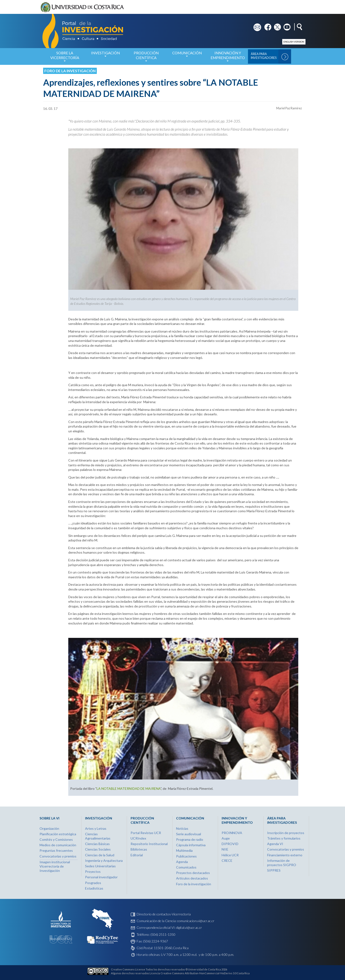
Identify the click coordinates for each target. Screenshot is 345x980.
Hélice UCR (230, 855)
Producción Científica (146, 58)
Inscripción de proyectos (286, 833)
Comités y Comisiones (56, 839)
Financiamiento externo (285, 855)
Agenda (182, 862)
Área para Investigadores (264, 56)
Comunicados (186, 867)
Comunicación (187, 55)
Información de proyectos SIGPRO (282, 863)
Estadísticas (94, 888)
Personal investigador (101, 877)
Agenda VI (275, 844)
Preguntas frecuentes (56, 850)
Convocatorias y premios (58, 856)
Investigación (105, 55)
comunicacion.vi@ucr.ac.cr (196, 921)
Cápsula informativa (191, 845)
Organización (49, 828)
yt (285, 25)
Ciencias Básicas (97, 844)
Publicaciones (186, 856)
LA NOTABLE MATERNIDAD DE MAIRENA (129, 788)
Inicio (40, 56)
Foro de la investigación (70, 71)
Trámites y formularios (284, 838)
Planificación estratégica (58, 834)
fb (266, 25)
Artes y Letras (96, 828)
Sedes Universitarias (100, 866)
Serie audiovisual (189, 834)
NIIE (225, 849)
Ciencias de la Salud (100, 855)
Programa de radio (190, 839)
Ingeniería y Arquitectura (104, 860)
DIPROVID (230, 844)
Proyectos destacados (193, 873)
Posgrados (93, 883)
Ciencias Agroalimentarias (98, 836)
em (256, 25)
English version (294, 42)
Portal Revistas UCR (146, 833)
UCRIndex (138, 838)
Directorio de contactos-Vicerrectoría (164, 914)
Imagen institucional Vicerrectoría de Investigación (55, 866)
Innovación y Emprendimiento (228, 58)
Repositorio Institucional (149, 844)
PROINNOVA (232, 833)
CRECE (227, 860)
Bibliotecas (139, 849)
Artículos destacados (192, 878)
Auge (226, 838)
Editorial (137, 855)
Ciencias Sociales (98, 849)
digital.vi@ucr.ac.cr (189, 927)
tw (276, 25)
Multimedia (184, 850)
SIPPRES (274, 870)
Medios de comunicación (58, 845)
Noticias (182, 828)
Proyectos (93, 871)
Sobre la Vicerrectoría (65, 58)
